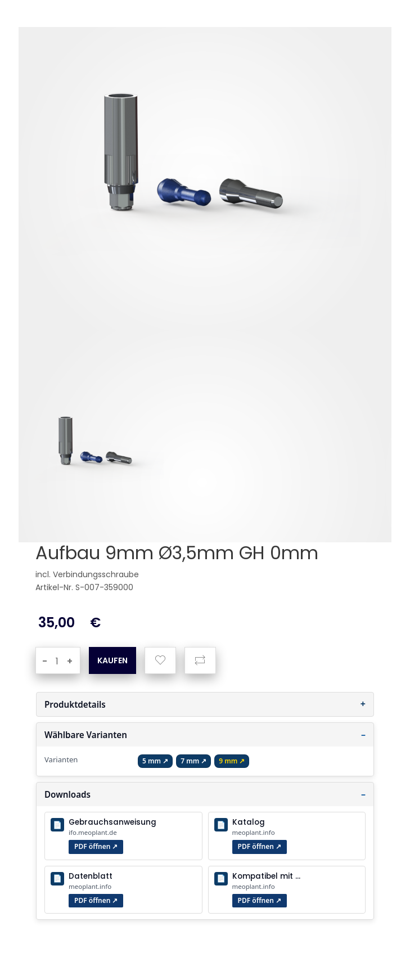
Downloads (67, 794)
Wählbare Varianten (86, 735)
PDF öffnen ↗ (96, 846)
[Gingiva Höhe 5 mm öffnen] (155, 761)
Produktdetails (75, 704)
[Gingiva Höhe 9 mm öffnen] (232, 761)
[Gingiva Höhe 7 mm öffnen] (193, 761)
